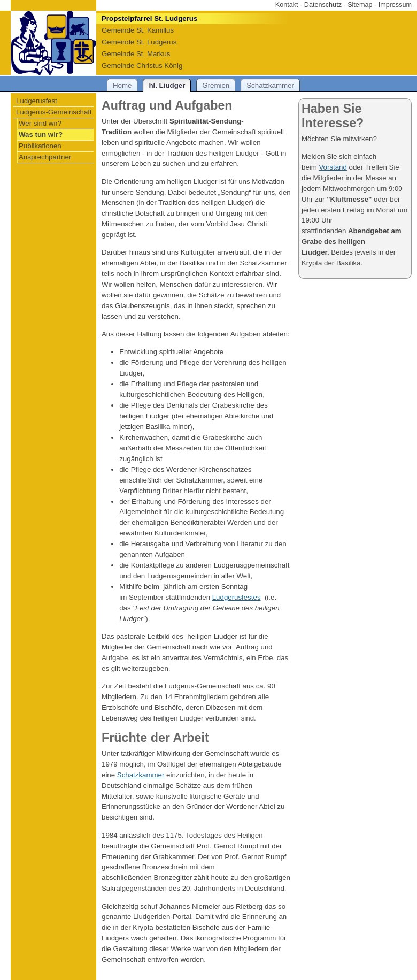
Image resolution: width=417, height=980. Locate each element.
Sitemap (360, 5)
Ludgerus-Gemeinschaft (54, 112)
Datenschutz (323, 5)
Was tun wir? (41, 135)
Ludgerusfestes (237, 597)
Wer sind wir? (40, 123)
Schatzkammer (141, 775)
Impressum (395, 5)
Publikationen (40, 146)
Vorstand (333, 167)
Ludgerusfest (37, 101)
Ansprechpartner (45, 157)
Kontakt (287, 5)
